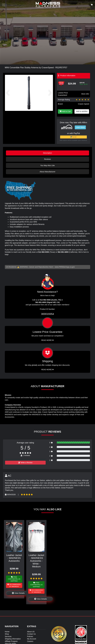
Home (7, 632)
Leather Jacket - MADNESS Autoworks (14, 558)
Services (8, 636)
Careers (30, 641)
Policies (30, 636)
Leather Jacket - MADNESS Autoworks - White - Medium (36, 561)
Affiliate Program (11, 641)
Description (47, 153)
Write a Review (25, 463)
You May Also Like (47, 165)
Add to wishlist (82, 111)
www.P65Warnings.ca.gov (65, 267)
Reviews (47, 159)
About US (31, 632)
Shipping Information (13, 639)
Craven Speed (83, 104)
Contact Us (31, 634)
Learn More (80, 127)
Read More (48, 340)
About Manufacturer (47, 172)
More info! (85, 94)
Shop (7, 634)
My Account (32, 639)
